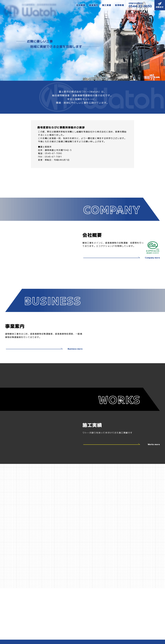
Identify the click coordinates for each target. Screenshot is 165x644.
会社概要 (81, 5)
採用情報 (119, 5)
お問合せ (160, 5)
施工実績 (107, 5)
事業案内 (94, 5)
